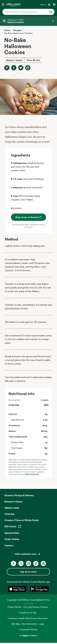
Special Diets (12, 533)
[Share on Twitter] (21, 68)
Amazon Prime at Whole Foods (22, 520)
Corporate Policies (28, 629)
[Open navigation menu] (3, 4)
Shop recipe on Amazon (28, 217)
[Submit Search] (51, 12)
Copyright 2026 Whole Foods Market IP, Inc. (28, 600)
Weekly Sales (12, 508)
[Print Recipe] (28, 68)
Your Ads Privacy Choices (35, 607)
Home (7, 30)
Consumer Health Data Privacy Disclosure (28, 618)
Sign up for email (28, 572)
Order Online (12, 539)
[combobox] (26, 12)
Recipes (17, 30)
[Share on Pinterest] (7, 68)
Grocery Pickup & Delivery (19, 495)
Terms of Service (32, 474)
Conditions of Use (28, 613)
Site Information (29, 624)
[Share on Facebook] (14, 68)
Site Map (16, 624)
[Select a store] (28, 21)
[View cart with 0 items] (54, 4)
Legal (41, 624)
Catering (9, 514)
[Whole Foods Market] (13, 4)
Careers (9, 545)
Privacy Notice (15, 607)
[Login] (46, 4)
